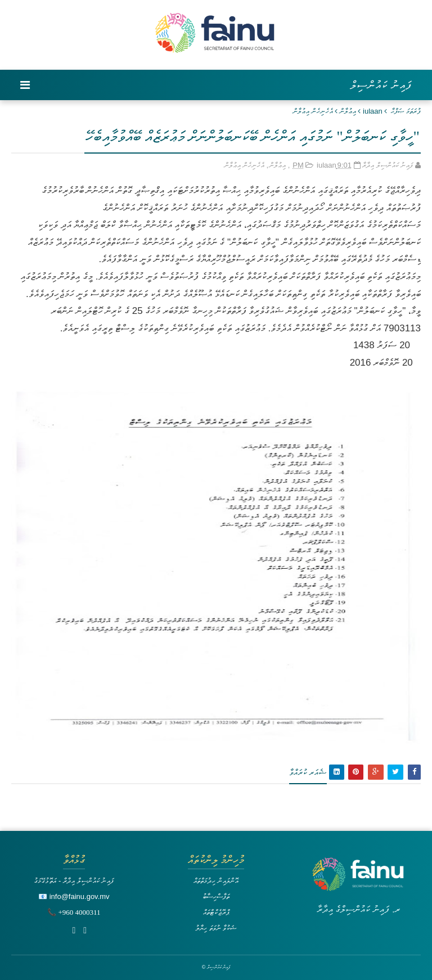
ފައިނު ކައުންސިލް (381, 85)
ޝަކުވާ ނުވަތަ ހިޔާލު (216, 928)
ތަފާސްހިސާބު (216, 896)
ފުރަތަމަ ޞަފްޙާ (406, 111)
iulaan (373, 111)
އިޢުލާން (348, 111)
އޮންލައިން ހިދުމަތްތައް (216, 881)
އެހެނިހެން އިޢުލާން (313, 111)
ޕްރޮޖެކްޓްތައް (216, 912)
